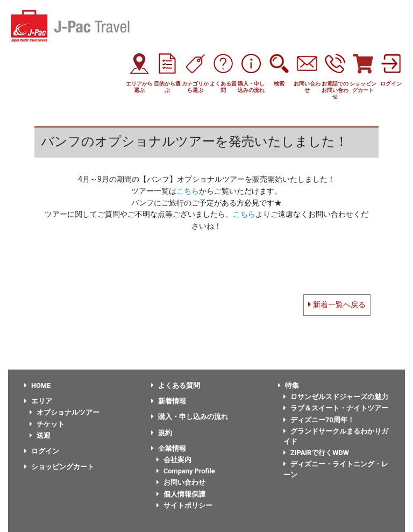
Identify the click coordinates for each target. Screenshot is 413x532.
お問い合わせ (181, 482)
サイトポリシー (184, 505)
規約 (162, 433)
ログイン (42, 451)
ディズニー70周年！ (319, 420)
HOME (37, 385)
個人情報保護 (181, 494)
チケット (47, 424)
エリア (38, 401)
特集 (289, 385)
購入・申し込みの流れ (190, 417)
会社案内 (174, 460)
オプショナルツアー (65, 412)
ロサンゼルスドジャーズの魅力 (336, 397)
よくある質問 (176, 385)
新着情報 (169, 401)
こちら (188, 191)
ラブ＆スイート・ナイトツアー (336, 408)
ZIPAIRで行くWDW (316, 453)
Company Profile (186, 471)
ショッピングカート (59, 467)
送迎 (40, 435)
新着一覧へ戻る (337, 305)
